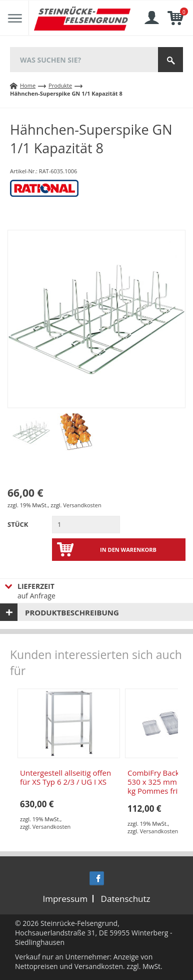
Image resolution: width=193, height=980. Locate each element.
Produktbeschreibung (72, 612)
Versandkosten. (100, 966)
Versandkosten (82, 505)
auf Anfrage (81, 591)
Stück (18, 524)
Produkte (60, 85)
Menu (14, 18)
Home (28, 85)
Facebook (97, 878)
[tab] (96, 612)
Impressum (65, 899)
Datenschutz (126, 899)
